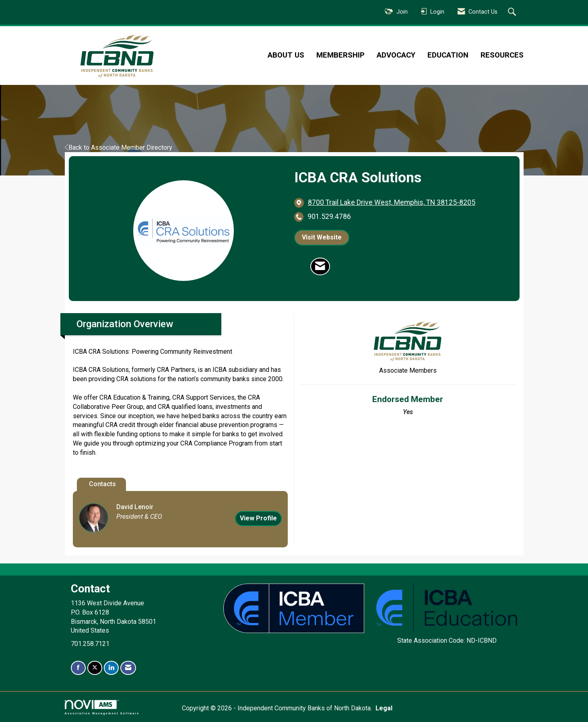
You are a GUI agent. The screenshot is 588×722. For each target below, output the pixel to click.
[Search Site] (513, 12)
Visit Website (322, 237)
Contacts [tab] (102, 484)
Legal (384, 708)
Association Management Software (102, 707)
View (258, 518)
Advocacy (396, 55)
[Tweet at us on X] (95, 668)
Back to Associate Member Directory (119, 147)
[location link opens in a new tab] (392, 203)
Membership (340, 55)
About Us (286, 55)
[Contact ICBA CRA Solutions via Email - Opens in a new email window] (320, 266)
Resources (502, 55)
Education (448, 55)
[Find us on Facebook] (78, 668)
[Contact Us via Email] (128, 668)
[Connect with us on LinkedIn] (111, 668)
